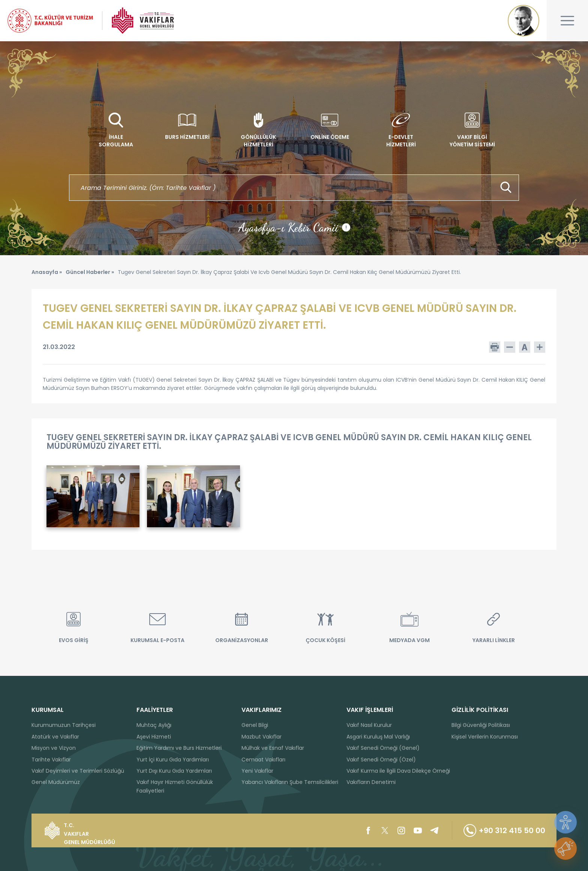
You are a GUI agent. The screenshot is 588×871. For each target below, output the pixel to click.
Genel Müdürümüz (56, 782)
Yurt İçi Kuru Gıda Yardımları (173, 760)
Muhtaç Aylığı (154, 725)
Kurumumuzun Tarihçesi (64, 725)
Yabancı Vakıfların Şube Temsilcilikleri (290, 782)
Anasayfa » (47, 272)
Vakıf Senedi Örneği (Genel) (383, 748)
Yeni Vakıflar (257, 771)
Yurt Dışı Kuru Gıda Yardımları (174, 771)
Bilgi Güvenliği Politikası (481, 725)
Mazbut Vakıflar (262, 737)
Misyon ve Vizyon (54, 748)
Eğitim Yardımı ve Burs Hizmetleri (179, 748)
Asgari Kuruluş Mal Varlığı (378, 737)
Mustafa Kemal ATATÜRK (523, 21)
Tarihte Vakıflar (51, 760)
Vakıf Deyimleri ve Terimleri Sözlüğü (78, 771)
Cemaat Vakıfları (263, 760)
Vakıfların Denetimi (371, 782)
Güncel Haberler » (90, 272)
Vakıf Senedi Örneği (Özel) (381, 760)
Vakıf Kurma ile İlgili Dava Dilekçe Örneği (398, 771)
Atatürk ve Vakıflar (55, 737)
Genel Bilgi (255, 725)
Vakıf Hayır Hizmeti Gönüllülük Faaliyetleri (175, 786)
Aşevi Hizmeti (154, 737)
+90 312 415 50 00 (504, 830)
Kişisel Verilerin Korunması (485, 737)
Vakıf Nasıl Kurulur (369, 725)
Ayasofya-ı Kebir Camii (294, 227)
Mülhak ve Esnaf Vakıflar (273, 748)
